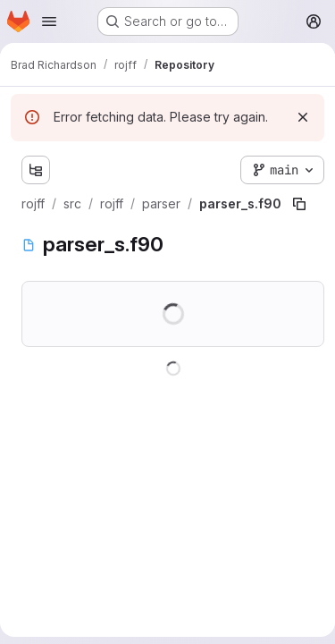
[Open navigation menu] (49, 21)
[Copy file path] (299, 204)
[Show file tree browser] (36, 170)
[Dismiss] (303, 117)
